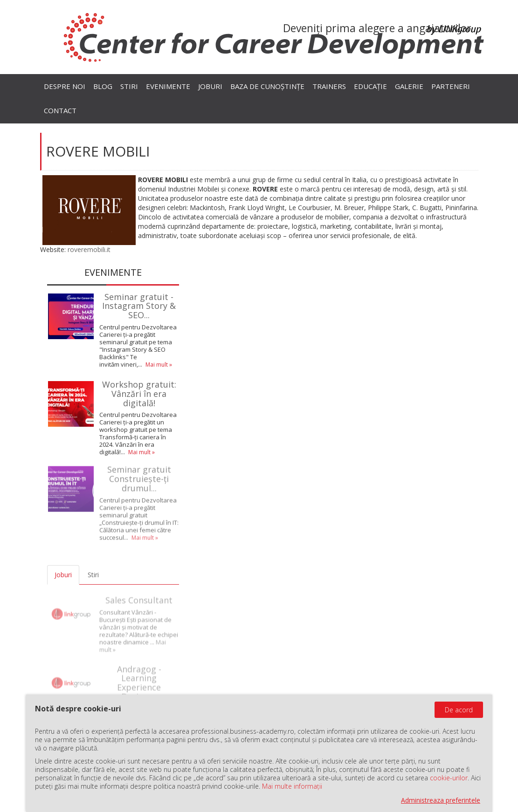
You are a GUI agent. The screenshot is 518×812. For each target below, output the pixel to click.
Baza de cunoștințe (267, 86)
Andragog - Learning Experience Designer (139, 679)
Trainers (329, 86)
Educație (370, 86)
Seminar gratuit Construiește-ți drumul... (139, 477)
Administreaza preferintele (441, 800)
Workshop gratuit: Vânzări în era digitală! (139, 394)
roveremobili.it (89, 249)
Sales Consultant (139, 596)
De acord (459, 710)
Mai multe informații (292, 786)
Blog (103, 86)
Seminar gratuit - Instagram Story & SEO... (139, 306)
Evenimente (168, 86)
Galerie (409, 86)
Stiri (129, 86)
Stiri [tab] (93, 575)
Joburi (210, 86)
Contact (60, 110)
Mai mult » (159, 365)
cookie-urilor (449, 778)
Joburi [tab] (63, 575)
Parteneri (451, 86)
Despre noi (65, 86)
